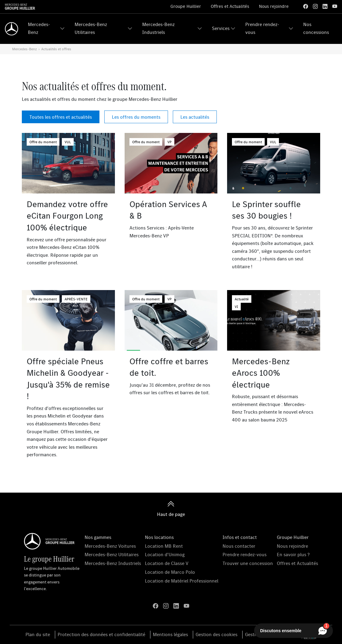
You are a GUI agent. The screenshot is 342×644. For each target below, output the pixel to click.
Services (221, 28)
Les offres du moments (136, 117)
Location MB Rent (164, 546)
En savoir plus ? (293, 554)
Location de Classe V (167, 563)
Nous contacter (239, 546)
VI (236, 307)
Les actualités (195, 117)
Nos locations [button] (159, 537)
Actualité (242, 299)
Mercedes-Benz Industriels (158, 28)
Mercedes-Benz (39, 28)
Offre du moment (43, 142)
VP (169, 142)
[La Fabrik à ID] (309, 635)
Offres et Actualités (230, 6)
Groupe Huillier (186, 6)
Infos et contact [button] (240, 537)
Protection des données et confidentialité (101, 634)
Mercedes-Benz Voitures (110, 546)
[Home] (12, 29)
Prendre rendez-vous (262, 28)
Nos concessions (316, 28)
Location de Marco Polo (170, 572)
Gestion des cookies (216, 634)
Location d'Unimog (165, 554)
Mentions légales (170, 634)
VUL (68, 142)
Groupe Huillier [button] (293, 537)
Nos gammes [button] (98, 537)
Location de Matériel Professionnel (182, 581)
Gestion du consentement (272, 634)
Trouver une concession (248, 563)
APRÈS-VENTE (76, 299)
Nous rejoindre (274, 6)
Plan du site (38, 634)
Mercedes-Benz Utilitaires (91, 28)
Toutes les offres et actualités (61, 117)
